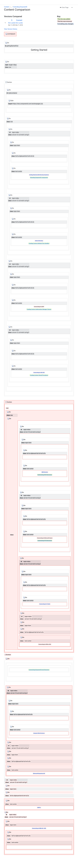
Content (7, 7)
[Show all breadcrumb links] (11, 7)
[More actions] (72, 7)
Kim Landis (12, 23)
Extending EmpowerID (20, 7)
